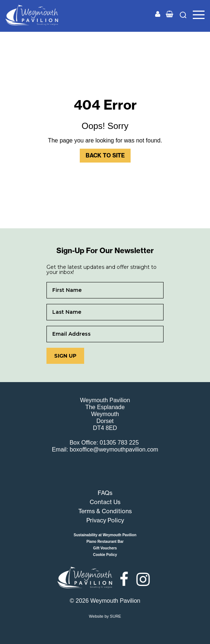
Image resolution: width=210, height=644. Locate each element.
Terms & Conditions (105, 511)
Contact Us (105, 502)
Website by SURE (105, 616)
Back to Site (105, 155)
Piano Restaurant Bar (105, 542)
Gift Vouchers (105, 548)
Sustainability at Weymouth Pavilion (105, 535)
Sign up (65, 356)
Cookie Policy (105, 555)
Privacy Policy (105, 520)
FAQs (105, 493)
